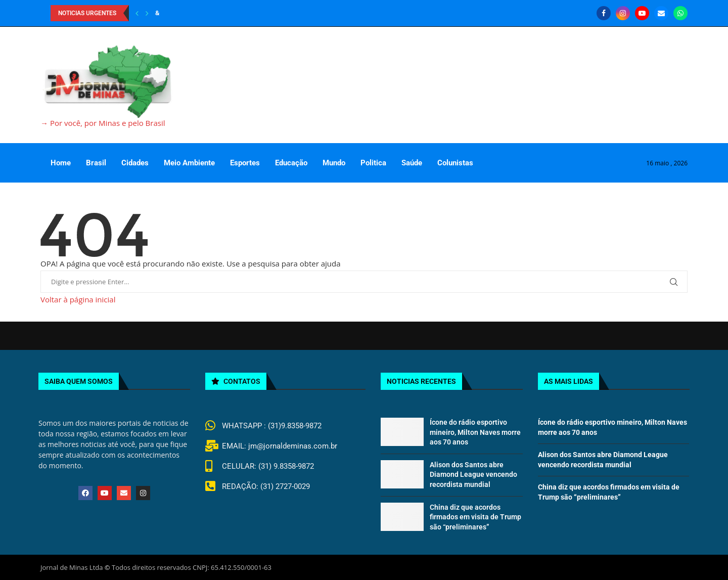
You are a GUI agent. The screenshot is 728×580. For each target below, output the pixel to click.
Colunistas (455, 163)
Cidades (135, 163)
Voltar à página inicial (78, 299)
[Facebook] (604, 13)
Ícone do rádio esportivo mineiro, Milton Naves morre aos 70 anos (475, 432)
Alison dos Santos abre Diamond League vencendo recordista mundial (473, 475)
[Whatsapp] (680, 13)
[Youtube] (642, 13)
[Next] (147, 13)
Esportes (245, 163)
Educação (291, 163)
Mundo (334, 163)
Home (61, 163)
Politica (373, 163)
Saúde (412, 163)
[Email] (661, 13)
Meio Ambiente (189, 163)
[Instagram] (623, 13)
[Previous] (137, 13)
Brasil (96, 163)
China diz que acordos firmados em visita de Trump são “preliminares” (475, 517)
